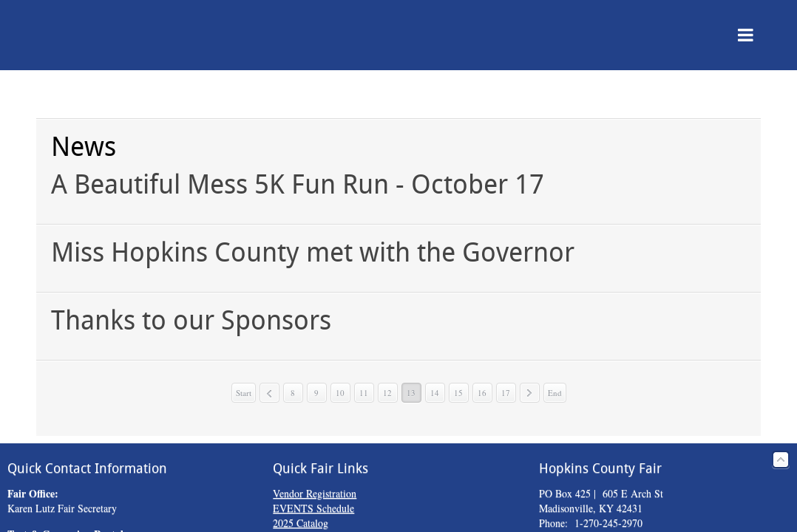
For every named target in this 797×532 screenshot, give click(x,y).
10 (340, 393)
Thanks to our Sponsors (191, 320)
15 (458, 393)
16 (482, 393)
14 (435, 393)
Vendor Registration (315, 493)
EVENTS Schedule (313, 508)
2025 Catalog (301, 523)
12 (387, 393)
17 (506, 393)
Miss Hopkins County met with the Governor (313, 252)
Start (244, 393)
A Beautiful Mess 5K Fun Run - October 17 (298, 184)
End (555, 393)
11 (364, 393)
